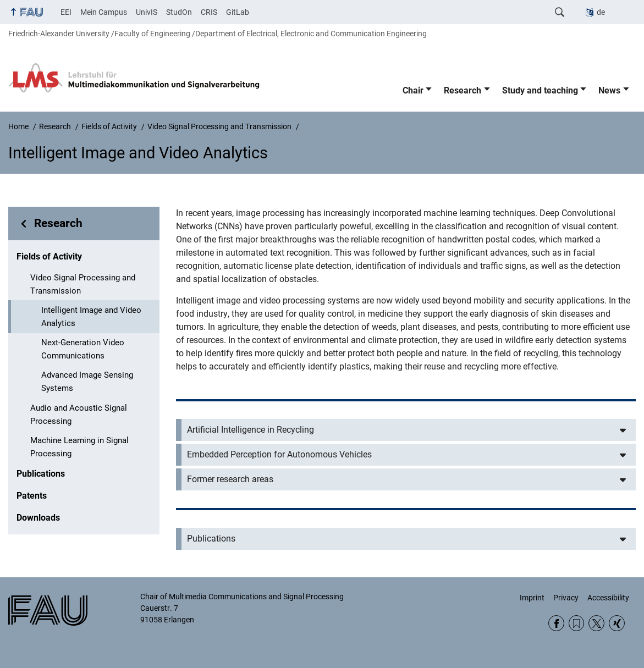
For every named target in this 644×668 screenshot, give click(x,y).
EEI (66, 12)
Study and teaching (540, 90)
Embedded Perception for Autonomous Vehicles (279, 454)
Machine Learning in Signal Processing (79, 447)
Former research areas (230, 479)
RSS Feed (577, 623)
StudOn (179, 12)
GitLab (238, 12)
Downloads (38, 518)
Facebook (556, 623)
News (609, 90)
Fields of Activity (49, 256)
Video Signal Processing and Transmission (83, 284)
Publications (41, 474)
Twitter (596, 623)
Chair (413, 90)
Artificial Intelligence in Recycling (251, 430)
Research (463, 90)
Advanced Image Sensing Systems (87, 382)
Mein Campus (104, 12)
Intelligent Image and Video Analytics (91, 317)
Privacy (566, 598)
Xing (617, 623)
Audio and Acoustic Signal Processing (79, 415)
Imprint (532, 598)
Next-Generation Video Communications (83, 349)
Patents (32, 496)
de (601, 12)
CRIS (209, 12)
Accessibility (608, 598)
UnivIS (147, 12)
